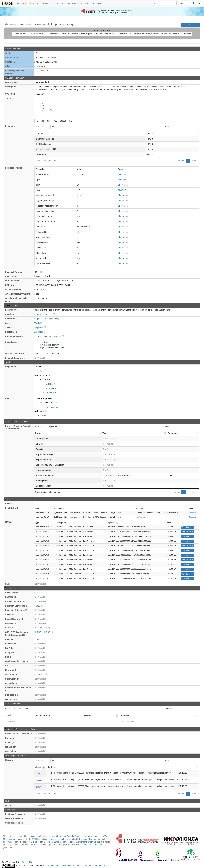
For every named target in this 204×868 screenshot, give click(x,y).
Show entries (46, 127)
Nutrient (44, 415)
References (187, 34)
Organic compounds (45, 314)
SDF (49, 121)
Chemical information (38, 34)
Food (42, 371)
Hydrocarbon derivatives (52, 336)
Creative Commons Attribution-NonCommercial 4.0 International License (73, 866)
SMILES (63, 121)
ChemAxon (123, 185)
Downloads (47, 4)
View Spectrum (187, 527)
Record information (20, 34)
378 (37, 639)
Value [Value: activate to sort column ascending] (105, 433)
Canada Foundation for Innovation (82, 836)
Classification (54, 34)
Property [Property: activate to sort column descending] (39, 433)
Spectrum (192, 513)
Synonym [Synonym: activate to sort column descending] (40, 133)
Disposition (10, 367)
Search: (181, 127)
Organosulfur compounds (47, 319)
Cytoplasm (50, 384)
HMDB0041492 (42, 628)
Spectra (99, 34)
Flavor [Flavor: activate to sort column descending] (38, 767)
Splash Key (141, 508)
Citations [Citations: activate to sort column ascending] (51, 767)
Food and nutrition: (48, 403)
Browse (21, 4)
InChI (71, 121)
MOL (42, 121)
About (84, 4)
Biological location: (43, 375)
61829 (38, 606)
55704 (38, 593)
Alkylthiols (40, 327)
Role (7, 398)
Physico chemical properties (83, 34)
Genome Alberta (67, 842)
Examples (72, 4)
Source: (38, 367)
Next (194, 161)
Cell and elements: (48, 388)
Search (34, 4)
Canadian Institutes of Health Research (48, 836)
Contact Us (97, 4)
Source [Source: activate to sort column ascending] (150, 133)
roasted (39, 780)
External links (110, 34)
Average (88, 715)
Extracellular (51, 392)
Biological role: (41, 411)
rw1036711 (41, 675)
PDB (55, 121)
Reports (60, 4)
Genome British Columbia (91, 842)
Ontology (66, 34)
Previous (181, 161)
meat (38, 774)
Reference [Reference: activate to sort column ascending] (173, 433)
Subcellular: (45, 380)
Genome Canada (51, 842)
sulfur (38, 787)
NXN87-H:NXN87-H (44, 632)
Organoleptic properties (170, 34)
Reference (125, 715)
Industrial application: (44, 398)
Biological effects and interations (146, 34)
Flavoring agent (53, 407)
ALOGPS (122, 174)
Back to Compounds (191, 25)
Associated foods (125, 34)
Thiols (38, 323)
